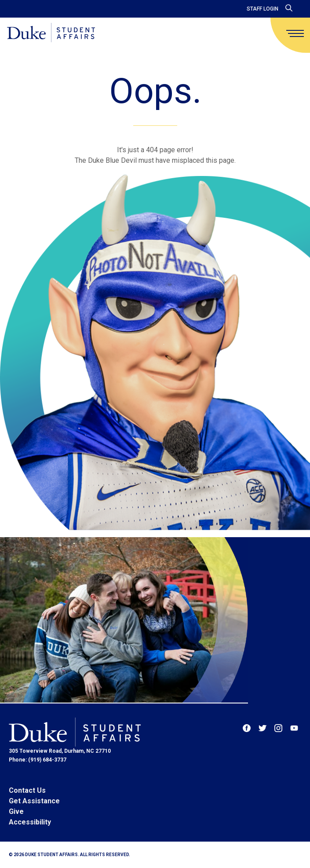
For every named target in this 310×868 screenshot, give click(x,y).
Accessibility (30, 822)
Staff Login (263, 9)
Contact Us (27, 790)
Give (16, 811)
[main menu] (295, 33)
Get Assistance (34, 801)
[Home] (51, 33)
